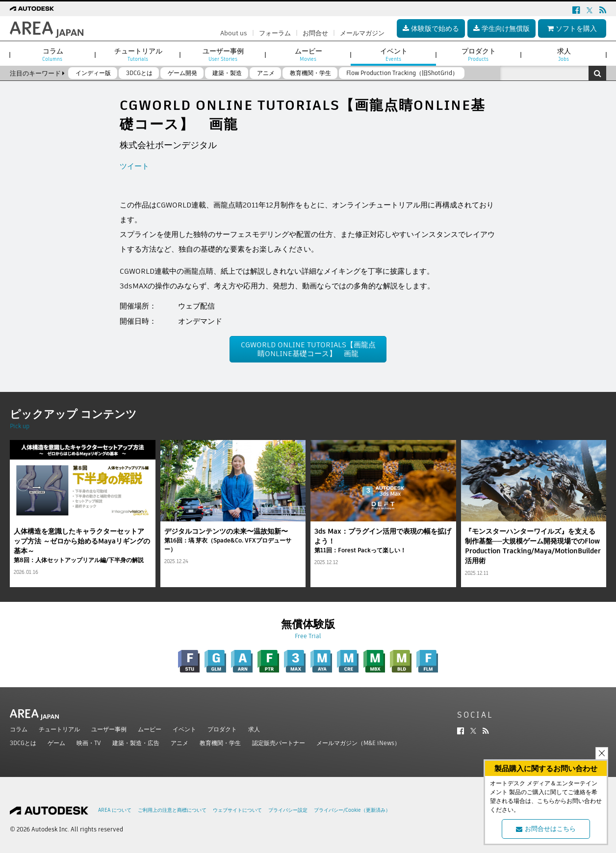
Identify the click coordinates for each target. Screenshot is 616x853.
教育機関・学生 (220, 743)
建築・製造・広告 (136, 743)
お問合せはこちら (546, 829)
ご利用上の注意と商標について (172, 810)
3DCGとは (23, 743)
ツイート (134, 166)
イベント (184, 729)
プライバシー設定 (288, 810)
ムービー (150, 729)
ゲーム (56, 743)
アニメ (180, 743)
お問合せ (315, 33)
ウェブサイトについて (237, 810)
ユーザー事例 (109, 729)
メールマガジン (362, 33)
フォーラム (275, 33)
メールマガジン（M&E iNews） (358, 743)
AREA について (115, 810)
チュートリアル (59, 729)
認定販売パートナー (279, 743)
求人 (254, 729)
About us (234, 33)
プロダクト (222, 729)
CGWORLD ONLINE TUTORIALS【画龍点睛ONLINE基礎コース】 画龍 (308, 349)
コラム (19, 729)
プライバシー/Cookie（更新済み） (352, 810)
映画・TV (89, 743)
